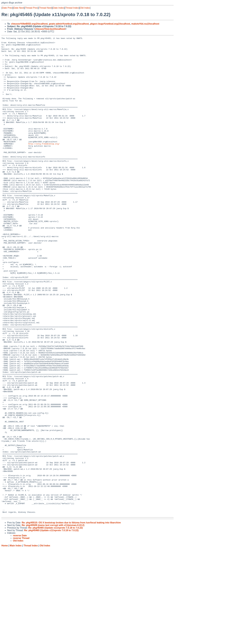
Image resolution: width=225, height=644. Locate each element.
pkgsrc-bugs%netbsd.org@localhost (110, 24)
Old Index (85, 8)
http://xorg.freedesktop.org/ (44, 165)
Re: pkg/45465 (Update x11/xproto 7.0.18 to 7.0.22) (56, 623)
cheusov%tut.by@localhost (50, 29)
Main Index (16, 641)
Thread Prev (31, 8)
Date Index (58, 8)
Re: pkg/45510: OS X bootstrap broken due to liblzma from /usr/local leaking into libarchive (71, 618)
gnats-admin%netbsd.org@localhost (69, 24)
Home (5, 641)
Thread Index (72, 8)
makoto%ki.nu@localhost (145, 24)
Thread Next (45, 8)
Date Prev (7, 8)
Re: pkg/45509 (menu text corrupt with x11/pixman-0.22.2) (53, 621)
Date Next (19, 8)
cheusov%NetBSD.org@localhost (29, 24)
